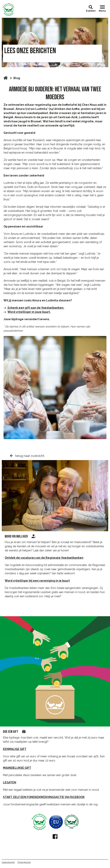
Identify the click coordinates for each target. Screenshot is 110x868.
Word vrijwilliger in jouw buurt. (29, 312)
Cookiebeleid (8, 862)
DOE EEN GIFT (11, 732)
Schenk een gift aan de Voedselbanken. (36, 308)
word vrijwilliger (20, 536)
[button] (91, 7)
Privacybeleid (24, 862)
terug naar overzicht (27, 456)
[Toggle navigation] (102, 9)
